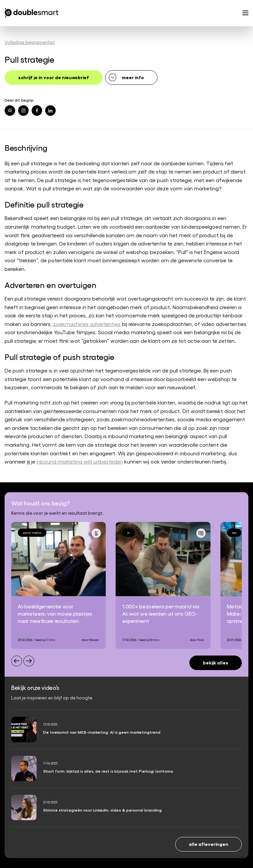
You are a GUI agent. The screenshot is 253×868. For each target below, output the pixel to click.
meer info (133, 77)
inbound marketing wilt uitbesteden (80, 461)
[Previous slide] (17, 661)
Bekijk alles (216, 662)
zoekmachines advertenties (87, 324)
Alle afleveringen (209, 844)
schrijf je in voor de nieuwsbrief (54, 77)
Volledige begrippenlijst (30, 42)
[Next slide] (29, 661)
